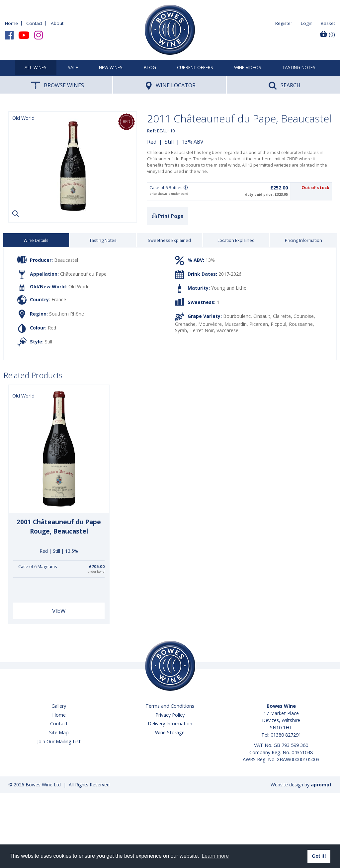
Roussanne (301, 324)
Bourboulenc (237, 316)
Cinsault (262, 316)
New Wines (111, 68)
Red (152, 142)
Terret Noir (202, 330)
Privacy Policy (170, 715)
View (59, 611)
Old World (79, 287)
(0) (327, 35)
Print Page (168, 216)
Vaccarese (227, 330)
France (59, 299)
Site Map (59, 732)
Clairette (282, 316)
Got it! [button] (319, 856)
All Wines (36, 68)
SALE (73, 68)
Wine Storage (170, 732)
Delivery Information (170, 723)
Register (284, 23)
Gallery (59, 706)
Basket (328, 23)
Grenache (185, 324)
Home (11, 23)
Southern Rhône (67, 313)
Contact (34, 23)
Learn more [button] (215, 856)
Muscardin (236, 324)
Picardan (259, 324)
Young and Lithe (229, 288)
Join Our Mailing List (59, 741)
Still (169, 142)
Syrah (181, 330)
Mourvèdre (210, 324)
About (57, 23)
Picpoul (278, 324)
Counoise (304, 316)
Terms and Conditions (170, 706)
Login (307, 23)
